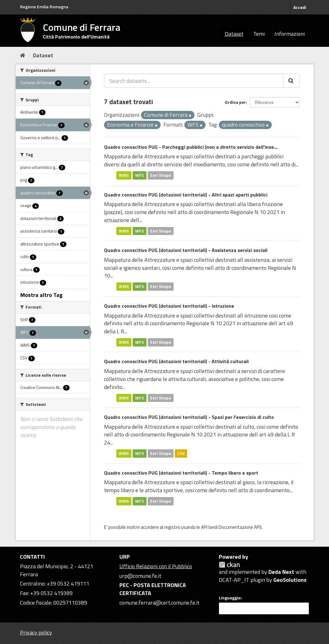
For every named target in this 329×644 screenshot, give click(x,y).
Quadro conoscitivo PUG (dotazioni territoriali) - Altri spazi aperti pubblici (186, 195)
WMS (124, 175)
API (204, 527)
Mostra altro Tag (41, 295)
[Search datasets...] (194, 81)
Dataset (234, 34)
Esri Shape (161, 175)
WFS (140, 175)
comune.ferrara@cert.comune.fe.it (159, 603)
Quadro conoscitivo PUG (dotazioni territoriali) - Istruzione (169, 306)
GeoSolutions (290, 580)
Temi (259, 34)
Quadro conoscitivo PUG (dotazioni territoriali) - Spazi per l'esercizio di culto (189, 417)
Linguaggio (230, 598)
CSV (181, 453)
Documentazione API (239, 527)
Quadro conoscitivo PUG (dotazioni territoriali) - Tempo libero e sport (181, 473)
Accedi (300, 7)
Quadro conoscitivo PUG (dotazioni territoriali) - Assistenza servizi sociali (186, 250)
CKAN (229, 565)
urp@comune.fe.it (140, 576)
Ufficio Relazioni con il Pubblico (156, 566)
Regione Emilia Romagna (44, 7)
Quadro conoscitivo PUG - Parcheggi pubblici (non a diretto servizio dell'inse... (191, 147)
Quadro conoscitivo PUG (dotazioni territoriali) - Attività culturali (176, 361)
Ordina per (235, 102)
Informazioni (290, 34)
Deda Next (281, 572)
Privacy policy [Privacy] (36, 632)
